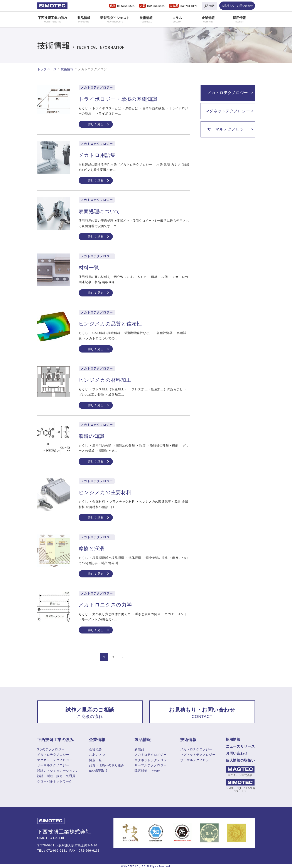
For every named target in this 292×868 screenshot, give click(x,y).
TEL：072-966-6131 (52, 851)
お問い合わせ (237, 753)
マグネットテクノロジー (228, 111)
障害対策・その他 (147, 771)
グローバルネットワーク (55, 781)
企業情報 (208, 19)
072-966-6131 (156, 6)
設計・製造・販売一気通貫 (56, 776)
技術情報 (146, 19)
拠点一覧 (95, 760)
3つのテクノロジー (51, 749)
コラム (177, 19)
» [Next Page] (122, 657)
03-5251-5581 (126, 6)
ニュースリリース (240, 746)
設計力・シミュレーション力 (58, 771)
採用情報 (239, 19)
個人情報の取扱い (240, 760)
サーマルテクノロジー (228, 129)
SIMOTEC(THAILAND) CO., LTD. (240, 786)
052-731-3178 (189, 6)
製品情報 (84, 19)
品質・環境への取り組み (107, 765)
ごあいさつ (97, 755)
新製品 (139, 749)
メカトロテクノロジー (228, 93)
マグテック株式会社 (240, 771)
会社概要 (95, 749)
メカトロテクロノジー (151, 755)
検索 (212, 6)
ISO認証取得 (98, 771)
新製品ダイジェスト (115, 19)
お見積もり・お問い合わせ (237, 6)
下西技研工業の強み (53, 19)
